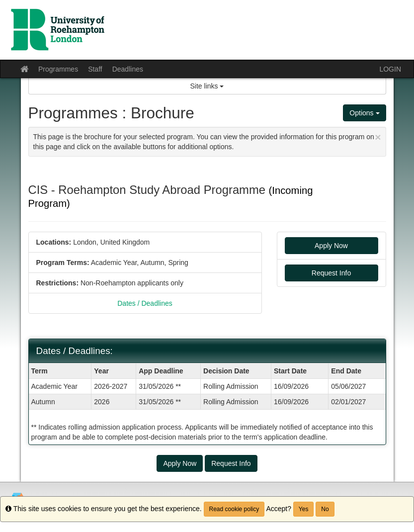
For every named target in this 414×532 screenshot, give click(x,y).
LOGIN (390, 69)
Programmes (58, 69)
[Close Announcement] (378, 137)
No (325, 509)
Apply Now (331, 246)
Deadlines (128, 69)
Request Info (331, 273)
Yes (304, 509)
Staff (95, 69)
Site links (207, 86)
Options (364, 113)
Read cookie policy (234, 509)
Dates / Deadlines (145, 303)
